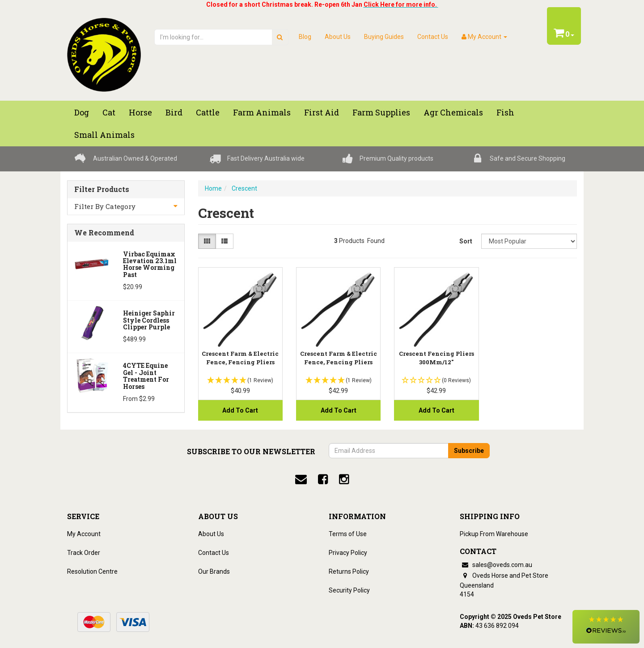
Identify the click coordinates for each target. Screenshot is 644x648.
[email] (301, 479)
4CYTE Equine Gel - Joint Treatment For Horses (146, 376)
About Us (338, 37)
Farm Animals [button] (262, 112)
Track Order (84, 553)
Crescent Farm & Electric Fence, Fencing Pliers (240, 358)
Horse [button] (140, 112)
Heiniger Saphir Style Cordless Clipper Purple (149, 320)
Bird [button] (174, 112)
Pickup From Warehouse (494, 534)
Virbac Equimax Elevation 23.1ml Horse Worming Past (150, 264)
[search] (280, 37)
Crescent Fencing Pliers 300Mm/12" (436, 358)
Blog (305, 37)
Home (213, 188)
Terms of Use (348, 534)
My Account (84, 534)
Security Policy (349, 590)
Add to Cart (240, 410)
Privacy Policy (348, 553)
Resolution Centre (92, 571)
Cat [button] (109, 112)
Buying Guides (384, 37)
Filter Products (102, 189)
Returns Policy (349, 571)
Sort (466, 241)
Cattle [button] (208, 112)
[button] (606, 627)
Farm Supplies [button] (381, 112)
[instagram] (344, 479)
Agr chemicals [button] (453, 112)
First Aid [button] (322, 112)
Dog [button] (82, 112)
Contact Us (433, 37)
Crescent (244, 188)
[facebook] (323, 479)
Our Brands (214, 571)
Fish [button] (505, 112)
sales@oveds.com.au (496, 565)
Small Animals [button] (104, 135)
